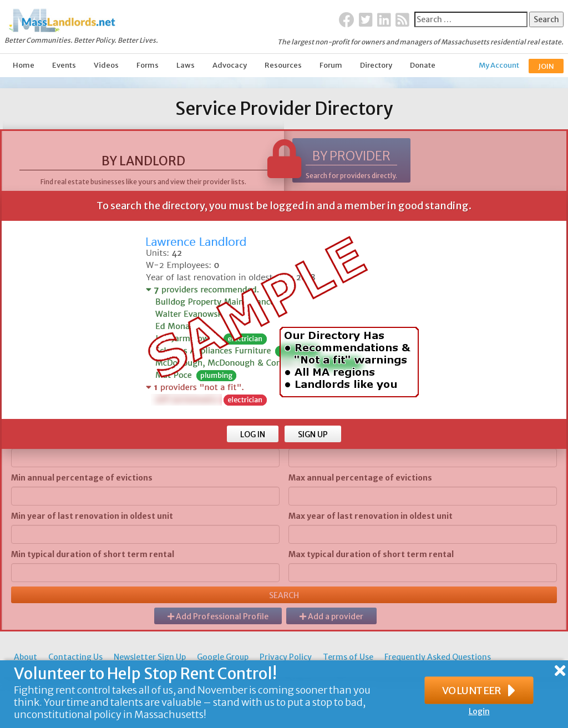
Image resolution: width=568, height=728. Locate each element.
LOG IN (253, 434)
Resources (283, 65)
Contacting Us (75, 657)
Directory (376, 65)
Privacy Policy (286, 657)
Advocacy (230, 65)
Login (479, 711)
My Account (499, 65)
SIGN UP (313, 434)
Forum (331, 65)
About (26, 657)
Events (64, 65)
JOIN (546, 66)
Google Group (223, 657)
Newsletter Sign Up (150, 657)
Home (24, 65)
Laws (186, 65)
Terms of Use (348, 657)
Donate (423, 65)
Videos (106, 65)
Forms (148, 65)
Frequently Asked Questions (438, 657)
